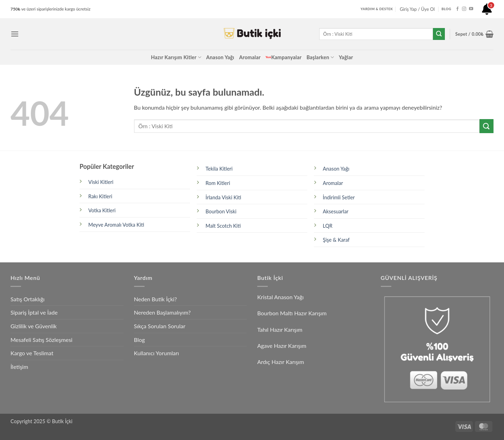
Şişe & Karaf (336, 240)
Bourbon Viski (221, 211)
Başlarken (320, 57)
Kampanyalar (284, 57)
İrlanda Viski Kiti (223, 197)
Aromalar (250, 57)
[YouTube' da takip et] (471, 9)
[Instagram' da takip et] (464, 9)
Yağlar (346, 57)
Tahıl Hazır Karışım (280, 329)
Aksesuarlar (335, 211)
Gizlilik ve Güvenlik (34, 326)
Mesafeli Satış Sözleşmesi (41, 340)
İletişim (19, 367)
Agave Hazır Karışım (282, 346)
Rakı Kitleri (100, 196)
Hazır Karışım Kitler (176, 57)
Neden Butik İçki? (156, 299)
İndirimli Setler (339, 197)
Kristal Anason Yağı (281, 297)
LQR (327, 226)
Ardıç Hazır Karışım (281, 362)
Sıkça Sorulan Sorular (160, 326)
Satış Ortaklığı (27, 299)
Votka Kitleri (102, 210)
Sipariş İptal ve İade (34, 312)
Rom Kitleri (218, 183)
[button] (15, 34)
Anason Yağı (220, 57)
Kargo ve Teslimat (32, 353)
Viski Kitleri (101, 182)
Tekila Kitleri (219, 169)
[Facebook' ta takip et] (457, 9)
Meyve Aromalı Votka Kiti (116, 225)
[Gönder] (439, 34)
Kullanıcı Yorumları (157, 353)
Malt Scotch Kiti (223, 226)
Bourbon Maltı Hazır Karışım (292, 313)
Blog (139, 340)
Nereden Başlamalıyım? (162, 312)
